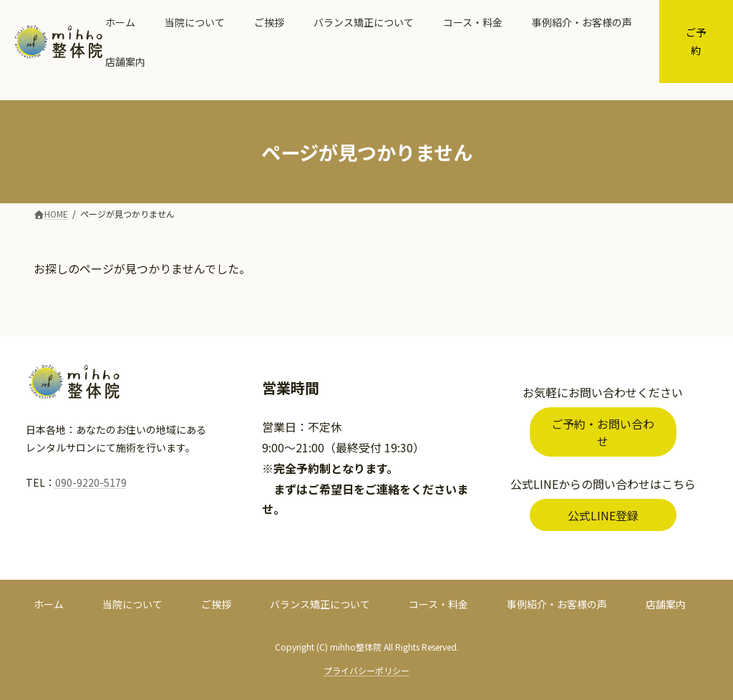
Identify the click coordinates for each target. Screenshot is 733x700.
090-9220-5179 (91, 482)
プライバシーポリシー (366, 670)
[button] (603, 432)
